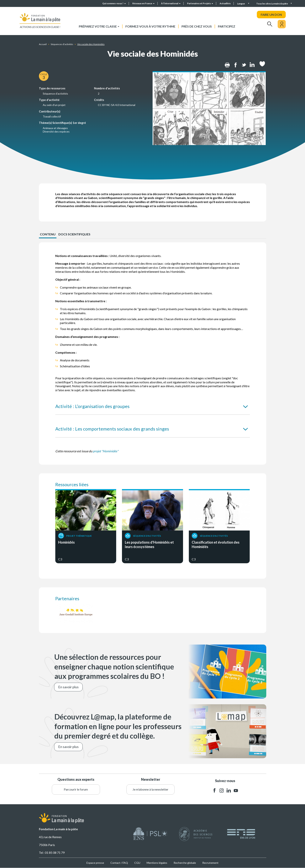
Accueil (43, 44)
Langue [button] (241, 4)
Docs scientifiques (74, 234)
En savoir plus (68, 687)
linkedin (229, 790)
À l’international (171, 3)
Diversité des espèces (56, 131)
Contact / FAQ (119, 863)
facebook (214, 790)
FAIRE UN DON (271, 15)
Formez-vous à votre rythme (150, 26)
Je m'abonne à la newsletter (150, 789)
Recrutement (210, 863)
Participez (227, 26)
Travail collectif (52, 116)
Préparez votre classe (99, 26)
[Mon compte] (282, 24)
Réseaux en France (143, 3)
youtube (236, 790)
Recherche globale (185, 863)
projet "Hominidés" (106, 451)
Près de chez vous (197, 26)
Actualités (225, 3)
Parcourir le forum (76, 789)
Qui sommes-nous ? (114, 3)
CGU (137, 863)
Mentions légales (157, 863)
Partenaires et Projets (200, 3)
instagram (222, 790)
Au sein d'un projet (54, 105)
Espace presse (95, 863)
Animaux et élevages (55, 128)
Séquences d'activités (62, 44)
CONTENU (48, 234)
